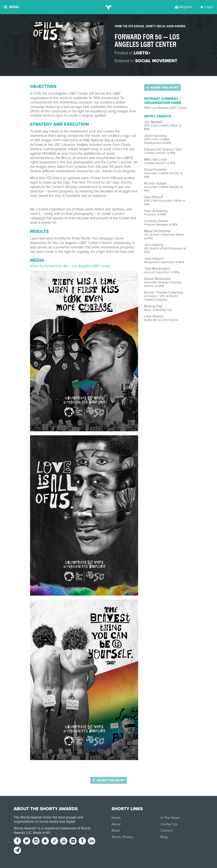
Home (116, 818)
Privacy (128, 837)
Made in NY (42, 833)
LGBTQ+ (142, 53)
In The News (170, 818)
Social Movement (156, 61)
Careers (167, 831)
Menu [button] (11, 7)
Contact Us (169, 824)
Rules (116, 831)
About (116, 824)
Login (207, 7)
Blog (164, 837)
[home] (109, 7)
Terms (116, 837)
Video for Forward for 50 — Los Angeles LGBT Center (70, 266)
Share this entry (162, 88)
